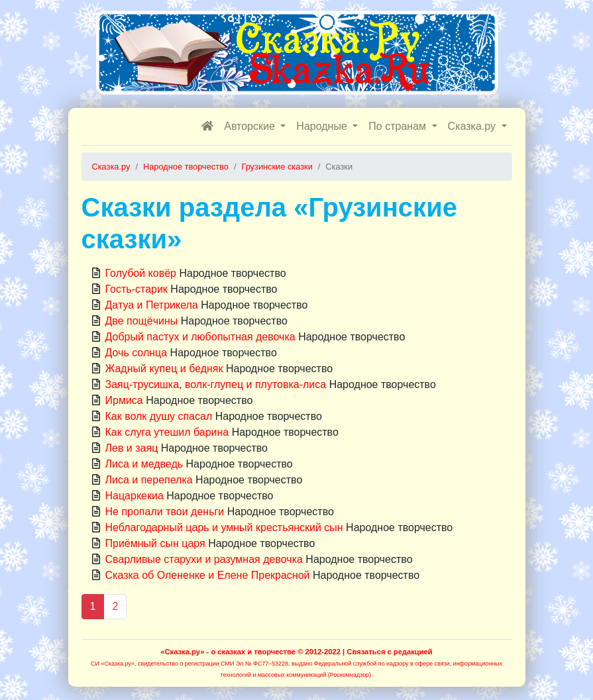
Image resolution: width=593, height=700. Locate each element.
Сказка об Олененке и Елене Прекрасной (208, 575)
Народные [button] (323, 126)
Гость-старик (136, 289)
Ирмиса (124, 400)
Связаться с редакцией (389, 652)
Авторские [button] (251, 126)
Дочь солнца (136, 353)
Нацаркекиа (135, 496)
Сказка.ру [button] (473, 126)
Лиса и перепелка (149, 480)
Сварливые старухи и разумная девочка (204, 559)
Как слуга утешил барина (167, 432)
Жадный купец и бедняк (164, 369)
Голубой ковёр (141, 273)
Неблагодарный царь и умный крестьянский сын (224, 527)
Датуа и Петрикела (152, 305)
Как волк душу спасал (159, 416)
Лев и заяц (132, 448)
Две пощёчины (142, 321)
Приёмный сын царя (155, 543)
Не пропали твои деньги (165, 512)
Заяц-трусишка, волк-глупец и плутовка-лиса (216, 384)
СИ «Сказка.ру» (113, 664)
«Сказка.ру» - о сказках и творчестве (228, 652)
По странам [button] (399, 126)
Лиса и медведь (144, 464)
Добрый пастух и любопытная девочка (200, 337)
